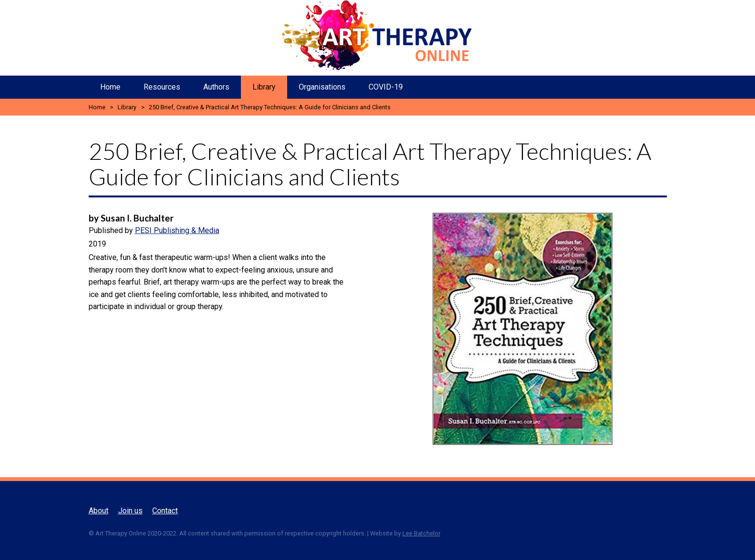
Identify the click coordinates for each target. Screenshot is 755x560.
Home (110, 87)
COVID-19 (386, 87)
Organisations (322, 87)
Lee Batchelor (421, 533)
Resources (162, 87)
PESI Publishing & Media (177, 230)
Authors (216, 87)
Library (264, 87)
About (99, 511)
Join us (130, 511)
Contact (165, 511)
